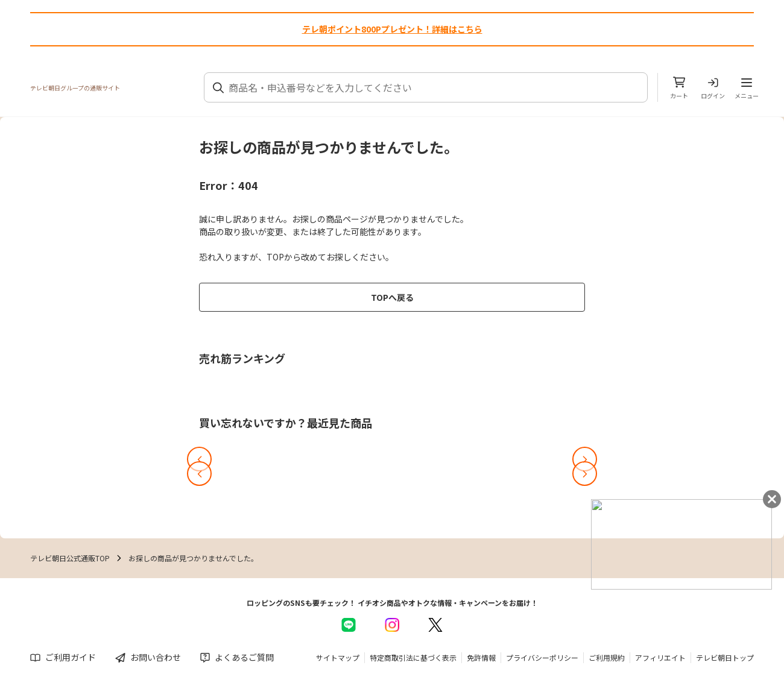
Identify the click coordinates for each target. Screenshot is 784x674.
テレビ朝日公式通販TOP (70, 558)
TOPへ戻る (392, 297)
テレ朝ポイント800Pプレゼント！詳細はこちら (392, 29)
